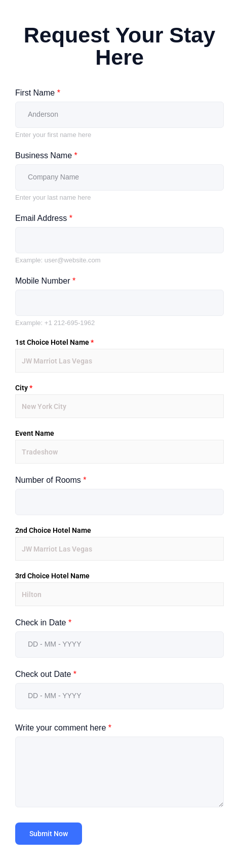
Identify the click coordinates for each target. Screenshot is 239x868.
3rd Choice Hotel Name (52, 576)
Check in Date (43, 623)
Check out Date (46, 674)
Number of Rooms (51, 480)
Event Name (35, 433)
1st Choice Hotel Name (54, 342)
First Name (38, 93)
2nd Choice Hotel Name (53, 530)
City (24, 388)
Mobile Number (45, 281)
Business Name (46, 155)
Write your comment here (63, 728)
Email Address (44, 218)
